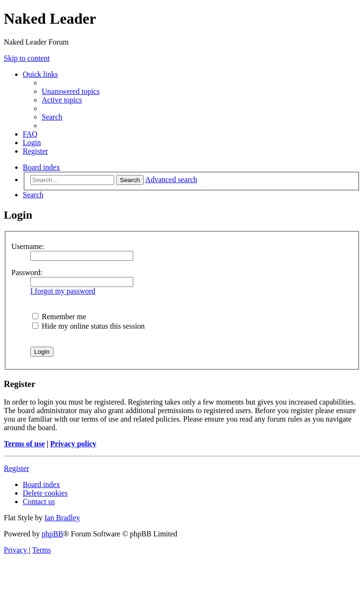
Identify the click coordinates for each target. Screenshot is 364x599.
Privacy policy (73, 444)
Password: (27, 272)
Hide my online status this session (88, 326)
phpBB (52, 534)
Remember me (59, 317)
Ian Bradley (62, 518)
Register (16, 468)
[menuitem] (71, 91)
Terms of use (24, 444)
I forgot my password (63, 291)
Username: (28, 246)
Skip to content (27, 58)
